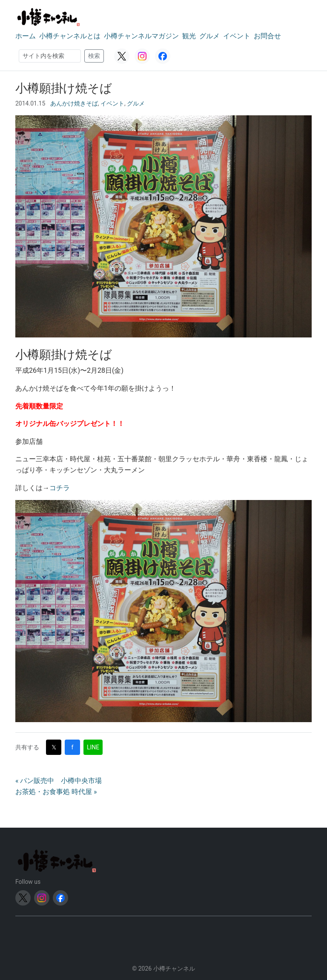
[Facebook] (163, 56)
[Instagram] (142, 56)
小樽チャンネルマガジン (141, 36)
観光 (189, 36)
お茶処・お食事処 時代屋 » (56, 792)
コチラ (60, 488)
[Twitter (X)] (122, 56)
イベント (237, 36)
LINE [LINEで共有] (93, 747)
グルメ (209, 36)
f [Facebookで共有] (73, 747)
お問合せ (267, 36)
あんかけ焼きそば (74, 103)
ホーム (26, 36)
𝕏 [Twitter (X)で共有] (54, 747)
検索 (94, 56)
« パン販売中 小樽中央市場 (59, 781)
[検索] (50, 56)
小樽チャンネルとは (70, 36)
